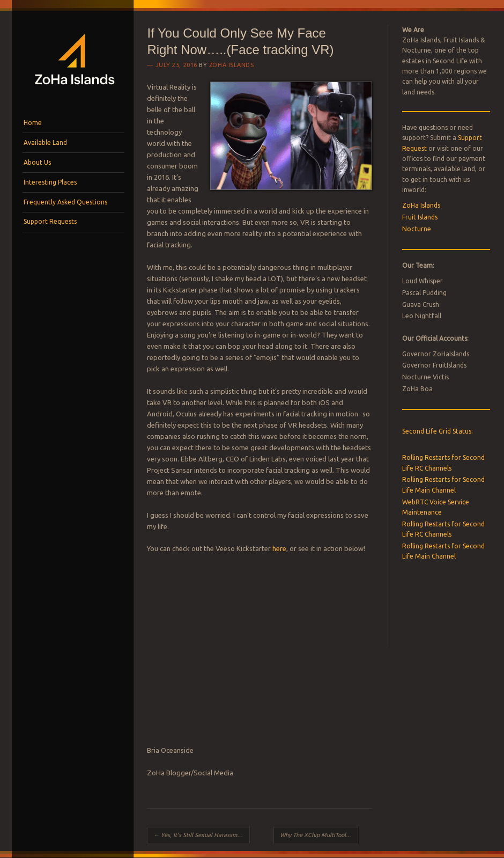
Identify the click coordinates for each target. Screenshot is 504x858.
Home (33, 123)
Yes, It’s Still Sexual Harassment (199, 835)
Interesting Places (50, 182)
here (279, 548)
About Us (37, 162)
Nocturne (417, 229)
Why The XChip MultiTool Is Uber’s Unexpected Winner (319, 835)
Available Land (45, 142)
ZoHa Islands (232, 65)
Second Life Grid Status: (438, 431)
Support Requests (50, 221)
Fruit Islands (420, 217)
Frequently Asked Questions (65, 202)
